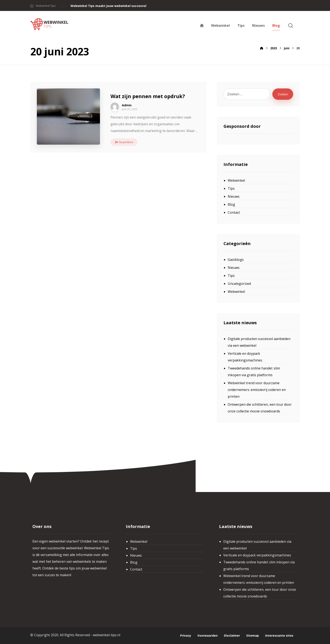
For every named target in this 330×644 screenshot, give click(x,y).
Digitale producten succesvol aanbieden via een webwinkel (259, 342)
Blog (231, 204)
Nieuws (234, 196)
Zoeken (283, 94)
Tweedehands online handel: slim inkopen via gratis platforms (254, 372)
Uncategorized (239, 284)
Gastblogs (236, 260)
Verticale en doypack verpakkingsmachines (245, 357)
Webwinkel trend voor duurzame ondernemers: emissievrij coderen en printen (257, 390)
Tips (231, 188)
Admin (127, 105)
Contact (234, 212)
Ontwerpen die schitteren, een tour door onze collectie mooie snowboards (260, 408)
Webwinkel (236, 180)
